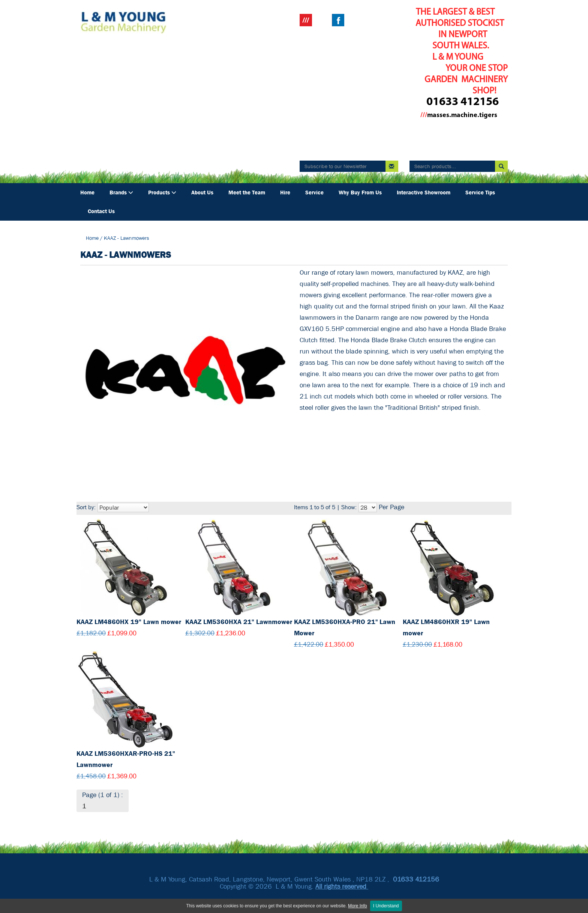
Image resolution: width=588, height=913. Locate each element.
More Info (358, 906)
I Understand (386, 906)
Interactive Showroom (424, 193)
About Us (202, 193)
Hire (285, 193)
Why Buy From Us (360, 193)
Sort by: (86, 507)
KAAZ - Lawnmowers (127, 238)
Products (162, 193)
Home (87, 193)
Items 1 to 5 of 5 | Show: (325, 507)
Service (314, 193)
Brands (121, 193)
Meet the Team (247, 193)
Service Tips (480, 193)
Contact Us (101, 211)
